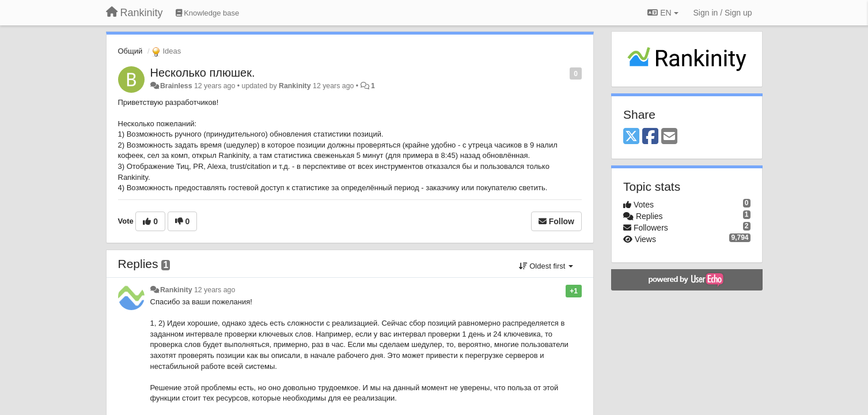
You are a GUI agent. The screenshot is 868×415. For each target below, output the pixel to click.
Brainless (176, 86)
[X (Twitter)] (631, 137)
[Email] (669, 137)
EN (663, 13)
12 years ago (215, 290)
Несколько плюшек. (203, 73)
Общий (130, 51)
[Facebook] (650, 137)
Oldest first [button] (546, 266)
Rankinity (295, 86)
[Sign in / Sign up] (723, 13)
